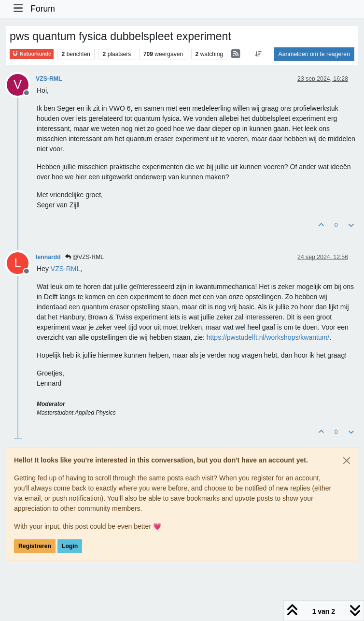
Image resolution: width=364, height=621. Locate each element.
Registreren (35, 546)
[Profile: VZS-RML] (65, 269)
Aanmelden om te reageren (314, 54)
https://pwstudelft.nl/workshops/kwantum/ (268, 337)
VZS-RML (49, 79)
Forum (43, 9)
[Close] (347, 461)
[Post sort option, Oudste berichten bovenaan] (258, 54)
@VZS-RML (84, 257)
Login (70, 546)
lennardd (48, 257)
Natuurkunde (32, 54)
